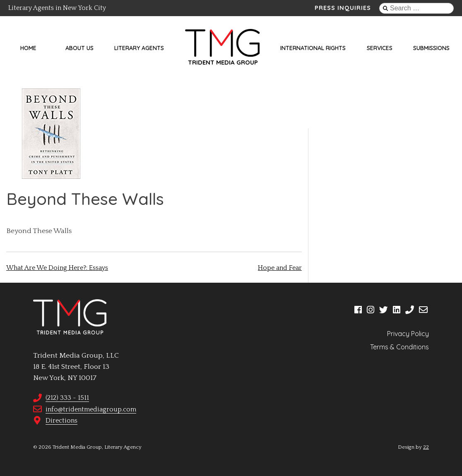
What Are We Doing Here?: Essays (57, 268)
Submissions (431, 48)
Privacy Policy (408, 334)
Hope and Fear (280, 268)
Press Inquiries (343, 8)
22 (426, 447)
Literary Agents (139, 48)
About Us (79, 48)
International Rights (313, 48)
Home (28, 48)
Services (380, 48)
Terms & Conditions (399, 347)
